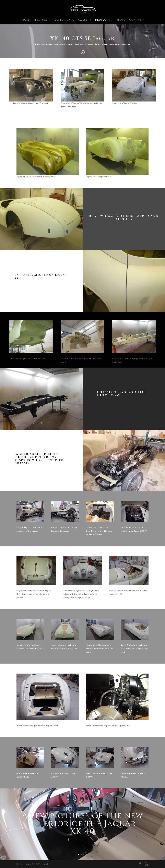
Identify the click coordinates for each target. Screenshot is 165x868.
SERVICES (41, 20)
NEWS (121, 20)
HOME (25, 20)
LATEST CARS (64, 20)
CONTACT (137, 20)
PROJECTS (103, 20)
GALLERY (85, 20)
